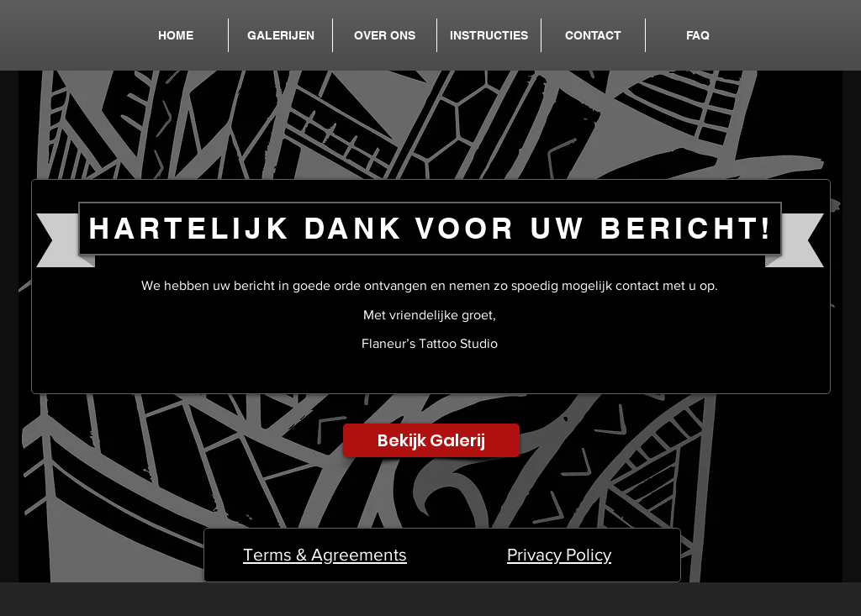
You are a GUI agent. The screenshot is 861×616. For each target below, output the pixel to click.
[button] (280, 35)
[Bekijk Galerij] (431, 440)
